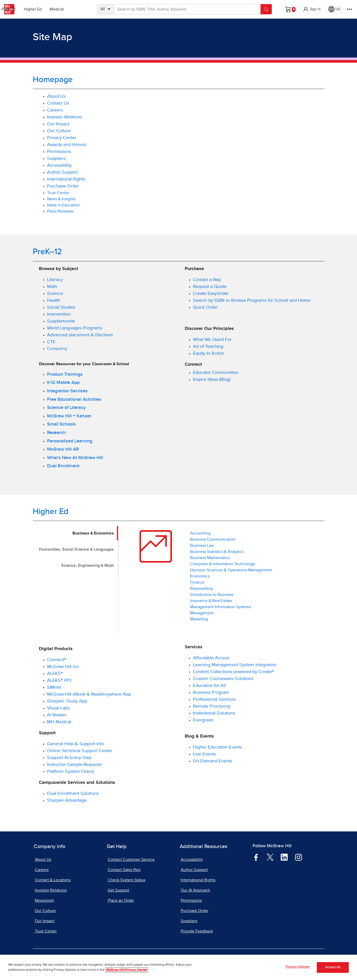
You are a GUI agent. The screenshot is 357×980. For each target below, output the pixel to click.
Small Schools (61, 424)
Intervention (59, 314)
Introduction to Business (212, 595)
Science (55, 294)
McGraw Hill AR (63, 449)
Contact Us (58, 103)
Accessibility (59, 165)
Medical (76, 9)
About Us (56, 96)
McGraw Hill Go (63, 667)
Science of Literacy (66, 408)
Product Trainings (65, 374)
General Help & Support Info (75, 744)
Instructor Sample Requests (74, 765)
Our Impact (58, 124)
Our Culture (59, 131)
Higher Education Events (218, 747)
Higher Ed (52, 9)
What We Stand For (212, 340)
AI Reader (57, 715)
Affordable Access (211, 658)
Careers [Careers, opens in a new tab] (55, 110)
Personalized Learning (70, 441)
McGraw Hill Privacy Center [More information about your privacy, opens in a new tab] (127, 970)
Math (52, 287)
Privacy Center (62, 138)
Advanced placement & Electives (80, 335)
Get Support (118, 890)
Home (304, 300)
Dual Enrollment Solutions (73, 794)
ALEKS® (55, 674)
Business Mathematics (210, 558)
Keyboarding (201, 588)
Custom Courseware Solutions (223, 679)
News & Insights (61, 199)
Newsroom (44, 900)
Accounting (200, 533)
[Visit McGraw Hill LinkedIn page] (284, 857)
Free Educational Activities (74, 399)
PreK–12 (28, 9)
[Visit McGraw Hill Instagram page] (299, 857)
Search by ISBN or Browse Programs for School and (246, 300)
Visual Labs (58, 708)
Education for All (209, 686)
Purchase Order (63, 186)
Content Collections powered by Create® (234, 672)
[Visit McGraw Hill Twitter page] (270, 857)
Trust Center (59, 193)
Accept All (333, 967)
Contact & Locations (53, 880)
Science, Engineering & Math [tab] (88, 565)
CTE (51, 342)
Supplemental (61, 321)
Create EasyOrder (211, 294)
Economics (200, 576)
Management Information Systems (221, 607)
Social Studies (61, 307)
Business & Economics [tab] (93, 533)
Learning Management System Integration (235, 665)
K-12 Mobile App (63, 383)
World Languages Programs (75, 328)
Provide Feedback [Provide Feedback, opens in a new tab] (197, 931)
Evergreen (203, 720)
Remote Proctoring (212, 706)
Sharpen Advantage (67, 800)
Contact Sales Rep (124, 870)
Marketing (199, 619)
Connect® (57, 660)
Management (202, 613)
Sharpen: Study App (67, 701)
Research (56, 433)
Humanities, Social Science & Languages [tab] (76, 549)
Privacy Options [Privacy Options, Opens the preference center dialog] (297, 967)
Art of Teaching (208, 347)
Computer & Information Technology (223, 564)
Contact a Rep (207, 280)
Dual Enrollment (63, 466)
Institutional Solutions (214, 713)
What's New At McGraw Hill (75, 458)
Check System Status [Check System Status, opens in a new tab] (127, 880)
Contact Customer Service (131, 860)
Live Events (204, 754)
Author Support (62, 172)
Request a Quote (210, 287)
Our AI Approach (195, 890)
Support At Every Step (69, 758)
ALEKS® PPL (60, 681)
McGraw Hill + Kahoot (69, 416)
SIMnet (54, 687)
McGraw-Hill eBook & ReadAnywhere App (89, 694)
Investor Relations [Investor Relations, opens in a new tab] (65, 117)
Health (54, 300)
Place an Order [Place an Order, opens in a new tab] (121, 900)
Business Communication (213, 539)
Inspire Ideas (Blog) (212, 380)
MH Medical (59, 722)
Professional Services (214, 699)
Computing (57, 349)
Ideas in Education (63, 205)
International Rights (66, 179)
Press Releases (60, 211)
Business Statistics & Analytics (217, 552)
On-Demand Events (213, 761)
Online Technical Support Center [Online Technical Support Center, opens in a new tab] (80, 751)
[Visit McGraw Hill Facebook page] (256, 857)
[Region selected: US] (334, 9)
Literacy (55, 280)
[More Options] (349, 9)
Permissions (59, 152)
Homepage (53, 80)
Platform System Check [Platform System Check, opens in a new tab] (71, 772)
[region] (178, 967)
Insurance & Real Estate (211, 601)
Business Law (202, 545)
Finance (197, 582)
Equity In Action (209, 353)
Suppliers (56, 159)
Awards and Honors (67, 145)
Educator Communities (216, 373)
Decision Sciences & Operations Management (231, 570)
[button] (312, 9)
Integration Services (67, 391)
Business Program (211, 693)
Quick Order (205, 307)
